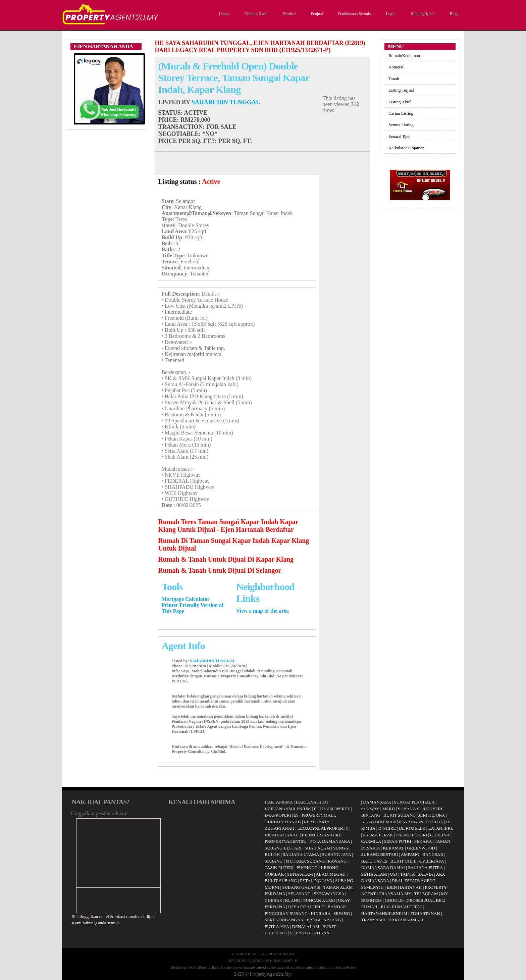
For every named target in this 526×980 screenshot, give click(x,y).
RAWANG (337, 861)
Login (390, 14)
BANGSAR (433, 854)
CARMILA (371, 841)
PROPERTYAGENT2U (285, 841)
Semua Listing (401, 125)
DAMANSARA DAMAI (383, 867)
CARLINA (440, 835)
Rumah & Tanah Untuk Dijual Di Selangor (220, 570)
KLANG (293, 900)
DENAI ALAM (306, 926)
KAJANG (332, 920)
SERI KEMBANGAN (284, 920)
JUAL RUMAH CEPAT (401, 907)
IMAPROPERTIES (282, 815)
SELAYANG (299, 894)
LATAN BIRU (441, 828)
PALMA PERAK (378, 835)
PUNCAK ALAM (319, 900)
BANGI (313, 920)
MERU (389, 809)
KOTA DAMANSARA (330, 841)
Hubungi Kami (422, 14)
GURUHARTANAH (283, 822)
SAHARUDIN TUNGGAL (226, 102)
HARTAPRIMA (279, 802)
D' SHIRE (387, 828)
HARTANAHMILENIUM (288, 809)
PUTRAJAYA (277, 926)
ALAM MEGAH (331, 874)
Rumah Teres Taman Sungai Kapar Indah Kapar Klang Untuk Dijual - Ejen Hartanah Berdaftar (228, 526)
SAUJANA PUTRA (425, 867)
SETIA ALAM (300, 874)
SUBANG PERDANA (310, 933)
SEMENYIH (373, 887)
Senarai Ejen (400, 136)
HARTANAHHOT (312, 802)
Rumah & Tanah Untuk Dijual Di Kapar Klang (226, 559)
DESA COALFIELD (306, 907)
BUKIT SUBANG (281, 881)
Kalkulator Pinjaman (406, 148)
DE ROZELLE (412, 828)
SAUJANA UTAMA (301, 854)
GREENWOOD (421, 848)
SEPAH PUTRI (398, 841)
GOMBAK (274, 874)
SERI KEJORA (431, 815)
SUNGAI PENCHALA (414, 802)
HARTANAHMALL (407, 920)
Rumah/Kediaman (404, 56)
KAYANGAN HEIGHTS (421, 822)
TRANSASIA (373, 920)
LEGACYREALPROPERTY (323, 828)
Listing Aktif (400, 102)
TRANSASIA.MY (395, 894)
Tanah (394, 79)
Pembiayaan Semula (354, 14)
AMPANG (410, 854)
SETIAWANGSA (329, 894)
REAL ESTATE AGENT (414, 881)
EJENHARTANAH (282, 835)
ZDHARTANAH (279, 828)
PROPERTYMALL (319, 815)
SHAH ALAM (317, 848)
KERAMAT (393, 848)
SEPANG (342, 913)
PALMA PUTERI (412, 835)
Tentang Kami (255, 14)
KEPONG (330, 867)
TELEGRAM (426, 894)
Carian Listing (401, 113)
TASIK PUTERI (279, 867)
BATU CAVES (374, 861)
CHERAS (273, 900)
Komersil (397, 67)
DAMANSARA (377, 802)
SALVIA (425, 874)
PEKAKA (423, 841)
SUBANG (274, 861)
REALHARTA (317, 822)
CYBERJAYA (432, 861)
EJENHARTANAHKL (322, 835)
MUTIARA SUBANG (305, 861)
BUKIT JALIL (403, 861)
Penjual (316, 14)
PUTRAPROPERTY (332, 809)
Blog (453, 14)
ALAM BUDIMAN (379, 822)
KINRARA (321, 913)
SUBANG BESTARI (283, 848)
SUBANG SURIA (414, 809)
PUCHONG (307, 867)
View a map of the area (262, 611)
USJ (394, 874)
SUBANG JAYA (337, 854)
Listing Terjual (401, 90)
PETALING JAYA (316, 881)
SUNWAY (370, 809)
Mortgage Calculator (186, 599)
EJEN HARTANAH (404, 887)
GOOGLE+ (395, 900)
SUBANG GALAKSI (301, 887)
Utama (223, 14)
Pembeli (288, 14)
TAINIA (407, 874)
